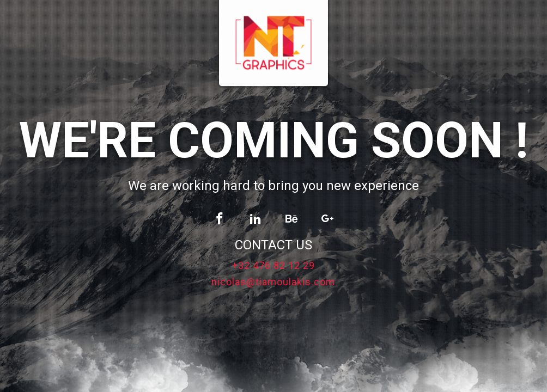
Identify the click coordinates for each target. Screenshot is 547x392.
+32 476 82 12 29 (273, 266)
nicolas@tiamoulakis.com (273, 282)
